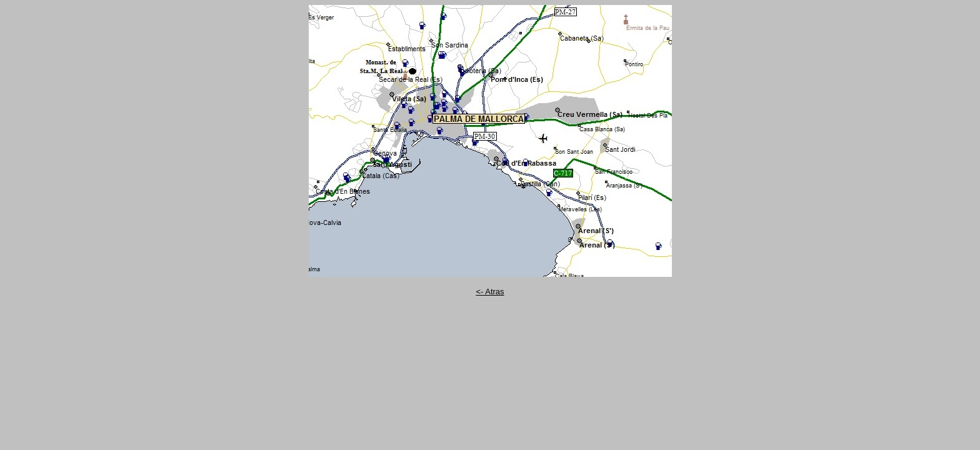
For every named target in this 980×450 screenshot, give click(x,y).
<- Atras (490, 292)
